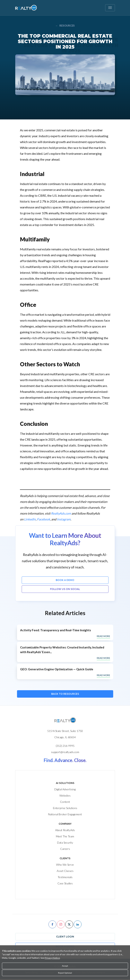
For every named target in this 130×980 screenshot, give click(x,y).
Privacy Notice (52, 958)
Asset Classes (65, 871)
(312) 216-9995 (65, 746)
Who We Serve (65, 865)
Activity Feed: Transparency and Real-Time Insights (56, 630)
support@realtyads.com (65, 752)
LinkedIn (30, 519)
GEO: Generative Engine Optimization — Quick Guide (57, 669)
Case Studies (65, 883)
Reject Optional (65, 973)
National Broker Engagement (65, 814)
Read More (103, 636)
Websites (65, 795)
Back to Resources (65, 694)
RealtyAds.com (61, 513)
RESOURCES (65, 26)
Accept (65, 966)
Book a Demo (65, 580)
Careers (65, 849)
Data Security (65, 843)
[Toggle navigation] (110, 8)
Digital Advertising (65, 789)
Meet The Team (65, 836)
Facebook (43, 519)
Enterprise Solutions (65, 808)
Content (65, 802)
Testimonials (65, 877)
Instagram (64, 519)
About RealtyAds (65, 830)
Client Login (65, 937)
